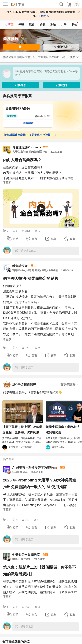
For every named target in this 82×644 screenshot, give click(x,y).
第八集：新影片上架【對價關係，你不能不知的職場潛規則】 (40, 571)
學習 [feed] (21, 25)
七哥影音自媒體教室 (26, 555)
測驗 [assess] (53, 25)
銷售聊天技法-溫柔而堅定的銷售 (31, 278)
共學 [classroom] (64, 25)
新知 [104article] (75, 24)
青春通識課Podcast (26, 147)
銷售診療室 (20, 266)
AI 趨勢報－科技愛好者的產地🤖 (35, 468)
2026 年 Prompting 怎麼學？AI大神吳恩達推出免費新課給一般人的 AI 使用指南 (40, 483)
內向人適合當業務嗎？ (22, 160)
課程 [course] (32, 25)
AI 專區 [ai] (9, 25)
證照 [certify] (42, 25)
